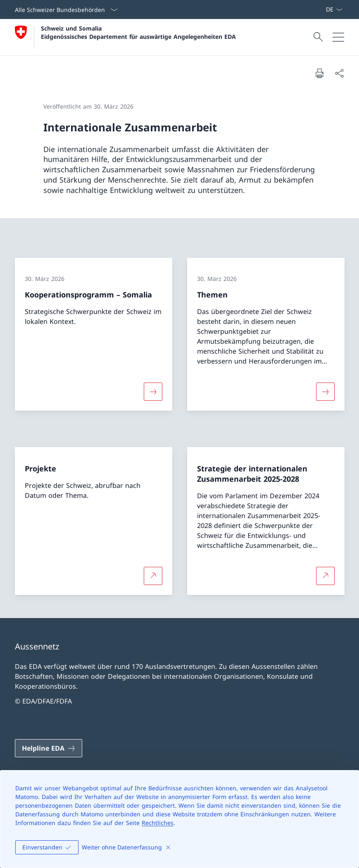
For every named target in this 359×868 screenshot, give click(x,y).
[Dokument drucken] (319, 73)
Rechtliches (158, 823)
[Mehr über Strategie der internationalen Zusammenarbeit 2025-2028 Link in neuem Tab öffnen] (325, 576)
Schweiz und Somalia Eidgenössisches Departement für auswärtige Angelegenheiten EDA (138, 32)
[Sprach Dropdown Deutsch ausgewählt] (334, 10)
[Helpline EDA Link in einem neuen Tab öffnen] (49, 748)
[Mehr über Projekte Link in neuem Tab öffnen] (153, 576)
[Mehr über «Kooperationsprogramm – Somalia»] (153, 392)
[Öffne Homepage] (125, 37)
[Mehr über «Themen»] (325, 392)
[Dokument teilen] (339, 73)
